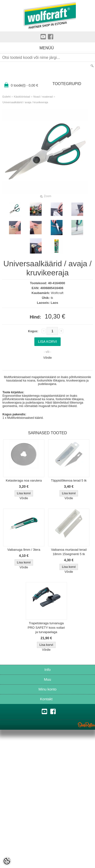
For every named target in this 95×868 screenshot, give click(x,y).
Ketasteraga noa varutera (24, 480)
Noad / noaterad (43, 97)
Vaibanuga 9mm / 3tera (24, 550)
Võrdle (47, 358)
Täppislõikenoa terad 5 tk (69, 480)
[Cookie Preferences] (7, 861)
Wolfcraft (57, 293)
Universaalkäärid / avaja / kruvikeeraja (25, 102)
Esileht (7, 97)
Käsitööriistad (22, 97)
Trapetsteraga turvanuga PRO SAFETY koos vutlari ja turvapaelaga (46, 628)
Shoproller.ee (86, 725)
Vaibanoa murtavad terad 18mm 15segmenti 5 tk (69, 552)
